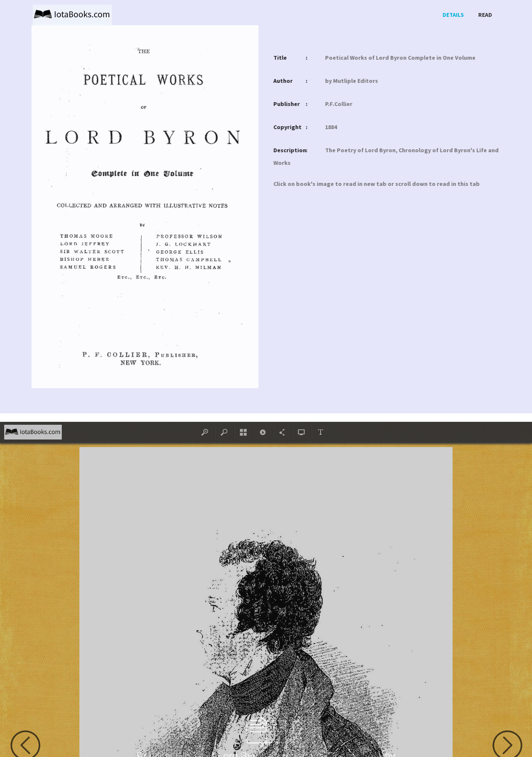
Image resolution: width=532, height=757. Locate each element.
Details (453, 15)
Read (485, 15)
